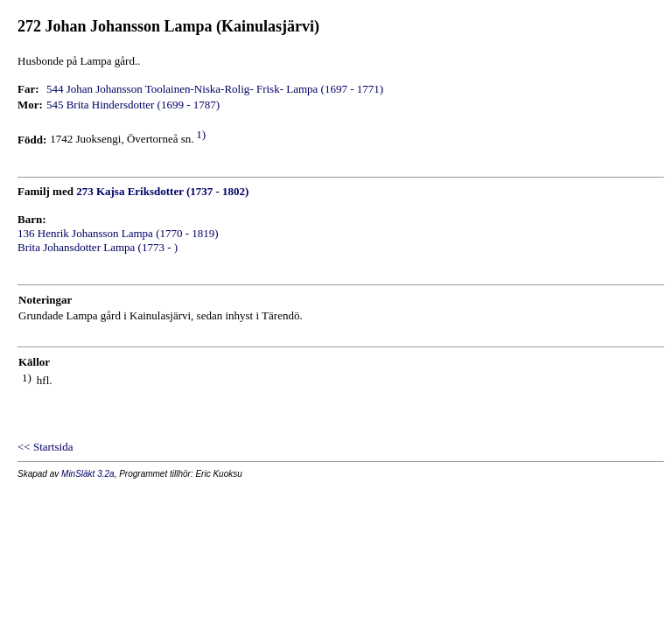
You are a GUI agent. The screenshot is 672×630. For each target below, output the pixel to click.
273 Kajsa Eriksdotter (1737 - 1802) (162, 191)
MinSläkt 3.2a (88, 474)
